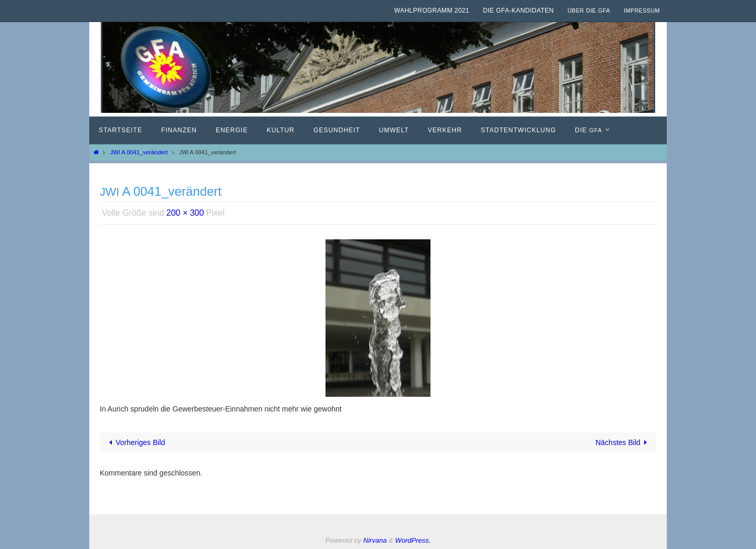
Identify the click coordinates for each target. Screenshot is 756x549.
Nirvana (375, 540)
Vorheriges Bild (135, 442)
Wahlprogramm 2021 (432, 10)
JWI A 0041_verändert (139, 152)
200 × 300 (185, 213)
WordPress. (413, 540)
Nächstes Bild (623, 442)
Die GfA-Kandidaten (518, 10)
